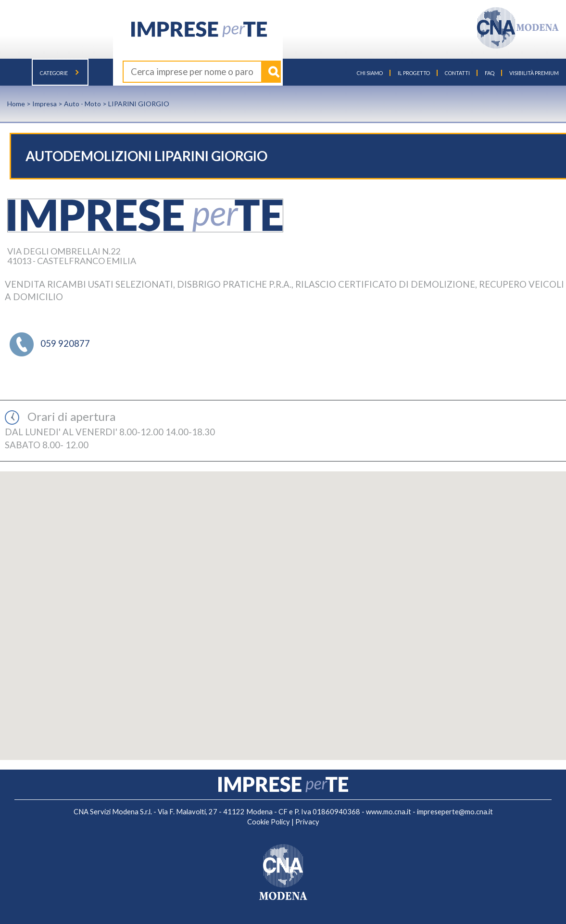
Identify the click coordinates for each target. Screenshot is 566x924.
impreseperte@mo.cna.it (455, 812)
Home (16, 104)
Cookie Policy (269, 822)
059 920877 (65, 343)
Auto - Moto (82, 104)
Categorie (60, 73)
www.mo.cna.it (389, 812)
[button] (283, 607)
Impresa (44, 104)
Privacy (307, 822)
